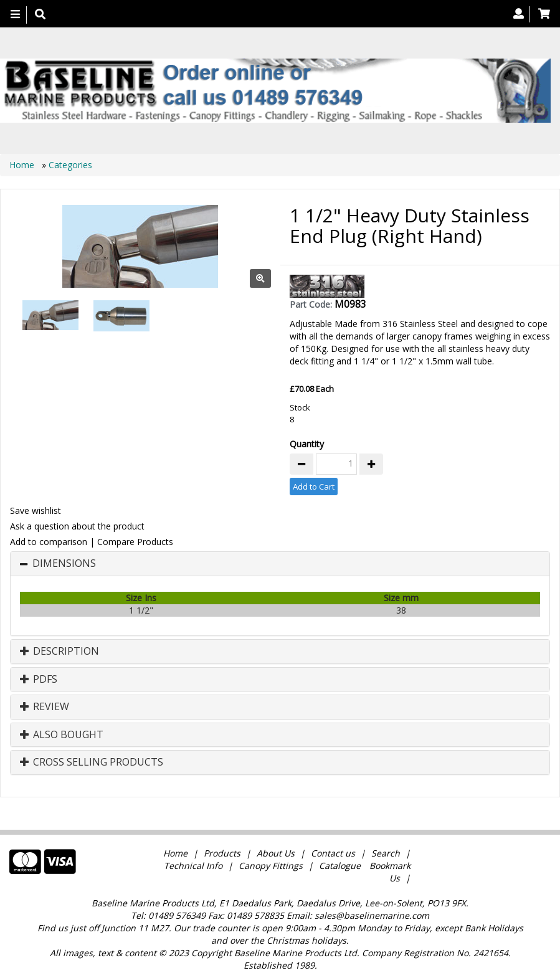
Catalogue (340, 866)
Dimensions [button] (64, 564)
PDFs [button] (39, 680)
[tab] (280, 564)
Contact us (333, 853)
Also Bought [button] (62, 735)
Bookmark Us (390, 872)
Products (222, 853)
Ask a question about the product (77, 526)
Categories (70, 165)
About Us (276, 853)
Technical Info (193, 866)
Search (387, 853)
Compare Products (135, 542)
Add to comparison (49, 542)
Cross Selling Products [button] (92, 762)
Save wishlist (36, 510)
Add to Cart (314, 487)
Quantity (307, 444)
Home (23, 165)
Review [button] (45, 707)
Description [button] (59, 652)
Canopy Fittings (271, 866)
